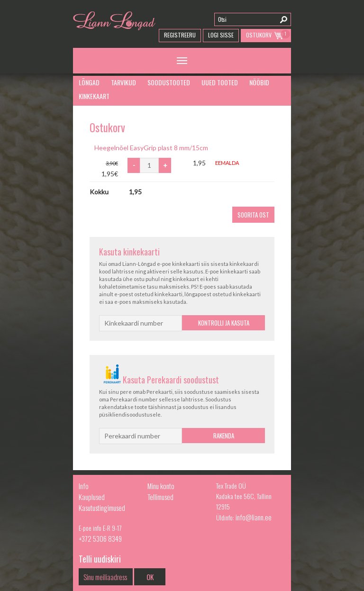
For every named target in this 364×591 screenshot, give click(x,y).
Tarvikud (123, 82)
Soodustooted (169, 82)
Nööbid (259, 82)
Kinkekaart (94, 96)
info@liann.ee (254, 517)
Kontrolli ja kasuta (224, 323)
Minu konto (161, 486)
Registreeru (180, 35)
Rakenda (224, 436)
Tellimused (160, 497)
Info (84, 486)
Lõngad (89, 82)
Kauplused (92, 497)
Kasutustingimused (102, 508)
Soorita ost (253, 215)
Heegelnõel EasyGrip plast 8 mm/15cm (151, 148)
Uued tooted (220, 82)
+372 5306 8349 (100, 538)
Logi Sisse (221, 35)
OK (150, 577)
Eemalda (227, 163)
